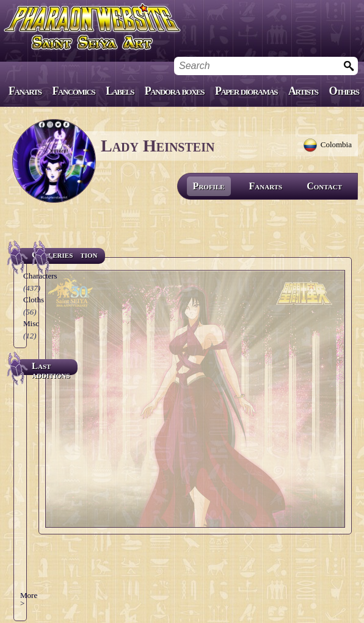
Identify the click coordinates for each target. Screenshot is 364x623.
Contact (324, 186)
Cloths (34, 300)
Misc (31, 323)
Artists (303, 91)
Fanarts (25, 91)
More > (29, 599)
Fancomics (74, 91)
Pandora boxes (174, 91)
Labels (120, 91)
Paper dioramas (246, 91)
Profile (209, 186)
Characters (40, 276)
